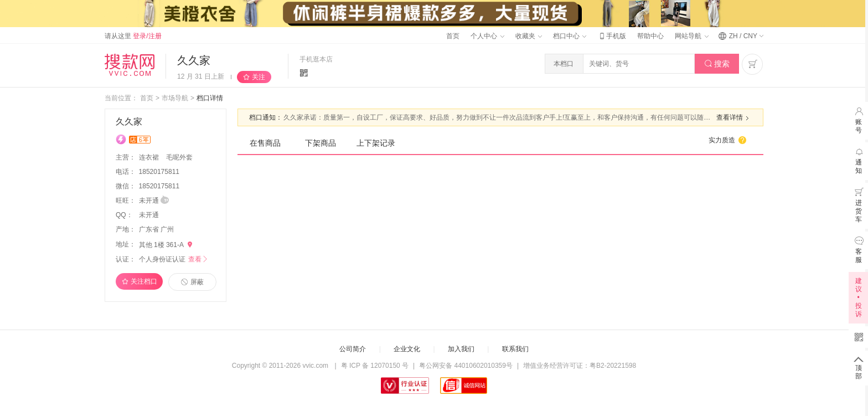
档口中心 (570, 36)
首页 (453, 36)
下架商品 (321, 143)
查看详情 (734, 118)
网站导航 (691, 36)
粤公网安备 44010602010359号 (466, 366)
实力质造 (728, 140)
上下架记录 (376, 143)
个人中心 (487, 36)
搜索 (717, 64)
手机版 (612, 36)
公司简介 (353, 349)
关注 (259, 77)
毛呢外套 (179, 157)
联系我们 (515, 349)
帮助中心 (650, 36)
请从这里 (133, 36)
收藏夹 (529, 36)
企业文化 (407, 349)
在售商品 (265, 143)
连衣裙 (150, 157)
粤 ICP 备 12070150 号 (375, 366)
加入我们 (461, 349)
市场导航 (175, 98)
